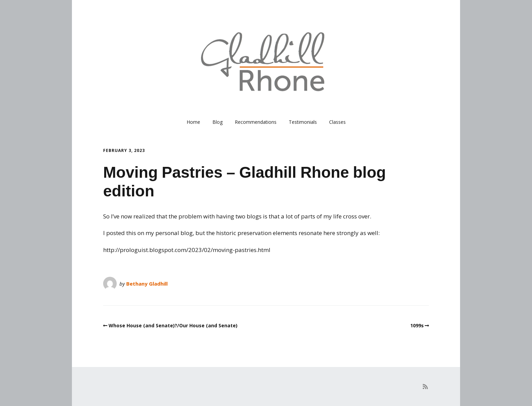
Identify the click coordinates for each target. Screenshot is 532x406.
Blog (217, 122)
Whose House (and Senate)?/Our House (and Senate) (173, 325)
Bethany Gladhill (147, 284)
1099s (417, 325)
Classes (337, 122)
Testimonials (303, 122)
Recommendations (256, 122)
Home (193, 122)
